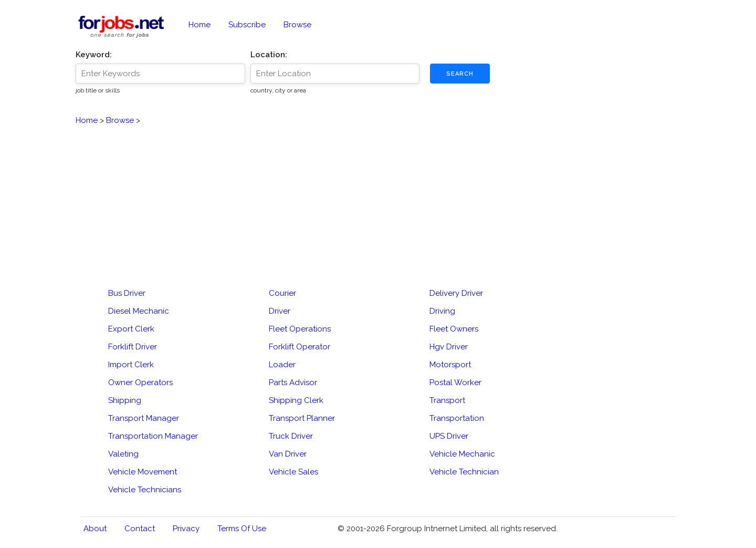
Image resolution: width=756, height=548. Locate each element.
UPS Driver (449, 436)
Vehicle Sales (293, 472)
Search (460, 74)
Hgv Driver (449, 347)
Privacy (186, 529)
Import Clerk (131, 365)
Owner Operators (140, 382)
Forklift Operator (300, 347)
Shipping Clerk (296, 400)
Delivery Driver (456, 293)
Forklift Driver (133, 347)
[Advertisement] (378, 200)
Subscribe (247, 25)
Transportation (457, 418)
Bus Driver (127, 293)
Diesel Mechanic (139, 311)
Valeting (123, 454)
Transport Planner (302, 418)
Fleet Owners (454, 329)
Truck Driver (291, 436)
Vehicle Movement (143, 472)
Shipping (125, 400)
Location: (269, 55)
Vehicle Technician (464, 472)
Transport (447, 400)
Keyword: (94, 55)
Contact (140, 529)
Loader (282, 365)
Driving (442, 311)
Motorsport (450, 365)
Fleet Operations (300, 329)
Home (199, 25)
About (95, 529)
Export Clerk (131, 329)
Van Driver (288, 454)
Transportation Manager (153, 436)
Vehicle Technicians (145, 490)
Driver (280, 311)
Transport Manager (144, 418)
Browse (297, 25)
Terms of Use (242, 529)
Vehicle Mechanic (462, 454)
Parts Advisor (293, 382)
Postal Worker (455, 382)
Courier (282, 293)
